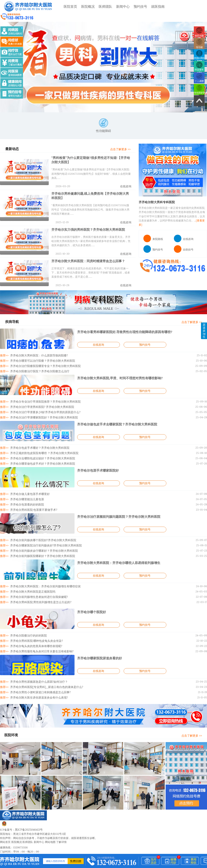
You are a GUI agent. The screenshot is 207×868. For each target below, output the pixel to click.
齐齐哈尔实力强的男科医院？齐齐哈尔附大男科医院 (86, 219)
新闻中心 (119, 7)
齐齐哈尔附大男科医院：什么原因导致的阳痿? (37, 345)
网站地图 (50, 825)
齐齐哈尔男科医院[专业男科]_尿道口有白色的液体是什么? (44, 671)
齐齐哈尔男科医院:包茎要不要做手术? (32, 496)
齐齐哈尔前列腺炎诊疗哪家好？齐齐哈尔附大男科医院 (41, 537)
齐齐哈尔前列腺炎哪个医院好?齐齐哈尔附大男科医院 (41, 526)
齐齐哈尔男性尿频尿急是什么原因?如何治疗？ (37, 666)
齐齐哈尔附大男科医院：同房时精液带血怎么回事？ (86, 251)
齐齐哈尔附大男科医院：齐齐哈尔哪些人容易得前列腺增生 (116, 548)
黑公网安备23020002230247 (22, 809)
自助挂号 (184, 241)
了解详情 (61, 825)
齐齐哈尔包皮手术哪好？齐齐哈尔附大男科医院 (37, 436)
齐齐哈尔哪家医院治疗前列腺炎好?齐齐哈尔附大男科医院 (43, 532)
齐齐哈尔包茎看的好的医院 (25, 491)
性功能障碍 (103, 117)
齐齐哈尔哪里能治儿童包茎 (25, 486)
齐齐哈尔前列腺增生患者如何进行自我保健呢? (37, 582)
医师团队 (102, 7)
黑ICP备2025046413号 (28, 813)
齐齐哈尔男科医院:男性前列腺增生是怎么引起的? (38, 587)
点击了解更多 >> (123, 140)
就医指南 (154, 7)
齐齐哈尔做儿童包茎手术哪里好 (28, 481)
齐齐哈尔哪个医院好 (91, 597)
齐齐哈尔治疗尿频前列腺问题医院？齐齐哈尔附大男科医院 (116, 503)
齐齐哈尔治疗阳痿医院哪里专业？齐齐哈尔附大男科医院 (43, 355)
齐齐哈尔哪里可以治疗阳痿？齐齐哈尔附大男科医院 (40, 350)
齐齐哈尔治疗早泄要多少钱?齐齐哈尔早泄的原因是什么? (42, 400)
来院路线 (153, 230)
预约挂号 (137, 7)
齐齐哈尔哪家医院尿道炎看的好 (98, 642)
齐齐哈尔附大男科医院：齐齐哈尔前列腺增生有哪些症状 (43, 572)
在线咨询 (126, 177)
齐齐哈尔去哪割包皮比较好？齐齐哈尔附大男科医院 (40, 446)
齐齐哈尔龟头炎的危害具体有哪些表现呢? (34, 631)
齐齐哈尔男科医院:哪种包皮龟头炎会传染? (34, 625)
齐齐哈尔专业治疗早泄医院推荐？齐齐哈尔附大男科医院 (43, 390)
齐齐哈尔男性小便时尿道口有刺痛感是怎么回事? (38, 676)
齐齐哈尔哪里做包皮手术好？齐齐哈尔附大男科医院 (40, 451)
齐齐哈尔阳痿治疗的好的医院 (27, 620)
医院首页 (67, 7)
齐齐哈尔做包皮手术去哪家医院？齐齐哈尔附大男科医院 (115, 412)
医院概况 (84, 7)
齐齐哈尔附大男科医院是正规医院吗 (31, 577)
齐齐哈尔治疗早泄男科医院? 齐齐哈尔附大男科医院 (40, 395)
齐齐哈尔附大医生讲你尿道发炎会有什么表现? (37, 681)
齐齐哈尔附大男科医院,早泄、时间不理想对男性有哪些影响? (117, 367)
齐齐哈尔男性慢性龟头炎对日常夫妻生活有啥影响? (39, 636)
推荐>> (4, 345)
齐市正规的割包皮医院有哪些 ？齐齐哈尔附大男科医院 (42, 441)
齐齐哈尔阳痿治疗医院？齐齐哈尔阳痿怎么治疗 (37, 360)
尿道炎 (204, 317)
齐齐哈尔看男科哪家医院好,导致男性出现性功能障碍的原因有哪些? (122, 321)
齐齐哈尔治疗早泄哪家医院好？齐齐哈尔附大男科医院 (41, 405)
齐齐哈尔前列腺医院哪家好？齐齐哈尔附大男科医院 (40, 542)
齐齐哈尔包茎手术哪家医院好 (97, 457)
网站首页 (5, 825)
